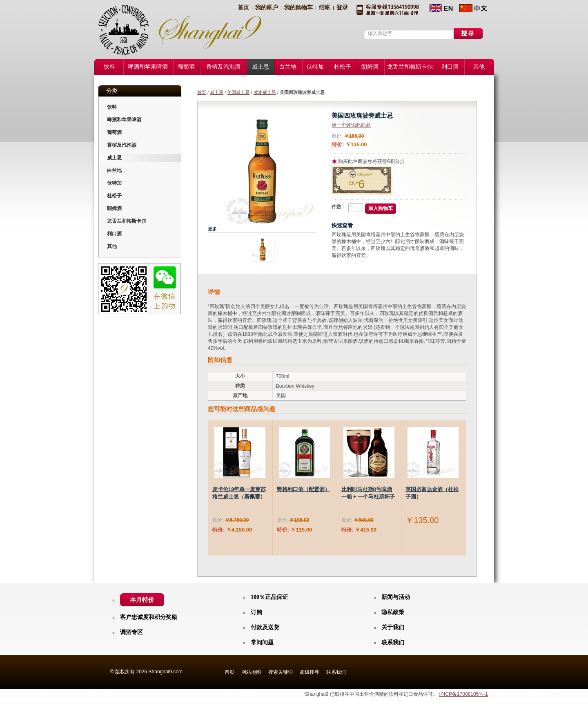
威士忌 (217, 92)
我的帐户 (267, 8)
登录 (342, 8)
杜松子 (114, 196)
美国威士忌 (238, 92)
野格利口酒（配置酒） (303, 489)
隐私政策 (393, 612)
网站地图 (251, 672)
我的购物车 (298, 8)
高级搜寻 (310, 672)
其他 (112, 246)
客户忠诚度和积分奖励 (149, 617)
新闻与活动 (396, 597)
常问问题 (262, 642)
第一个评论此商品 (351, 125)
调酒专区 (131, 632)
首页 (243, 8)
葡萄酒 (114, 132)
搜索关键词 (281, 672)
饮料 (112, 107)
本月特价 (142, 600)
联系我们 (393, 642)
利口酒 (114, 234)
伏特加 (114, 183)
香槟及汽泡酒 (122, 145)
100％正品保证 (269, 597)
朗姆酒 (114, 208)
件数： (339, 207)
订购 (256, 612)
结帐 (325, 8)
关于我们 (393, 627)
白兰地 (114, 170)
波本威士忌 (265, 92)
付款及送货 (265, 627)
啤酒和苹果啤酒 (124, 120)
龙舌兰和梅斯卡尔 (127, 221)
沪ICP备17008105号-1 (463, 694)
